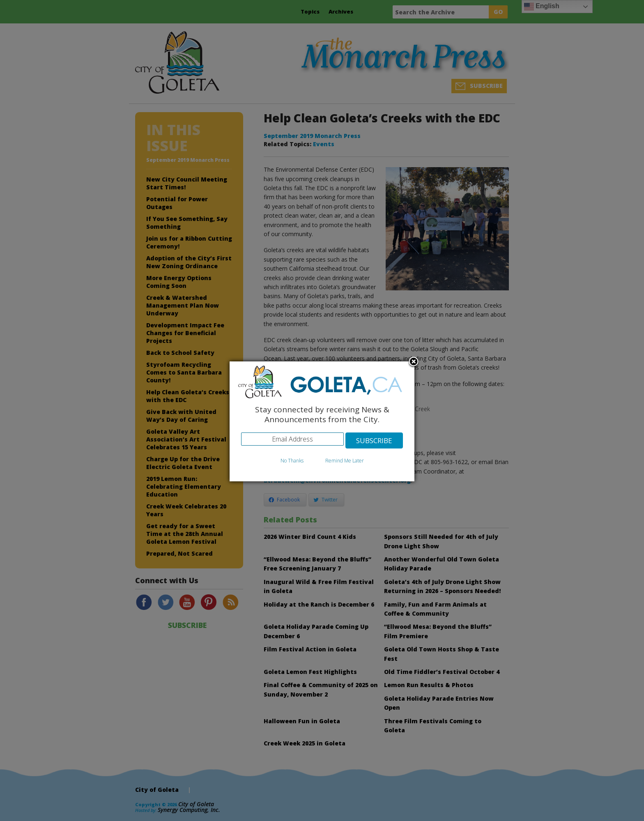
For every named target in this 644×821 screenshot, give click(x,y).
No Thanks (292, 461)
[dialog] (322, 422)
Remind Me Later (345, 461)
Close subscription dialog (414, 362)
